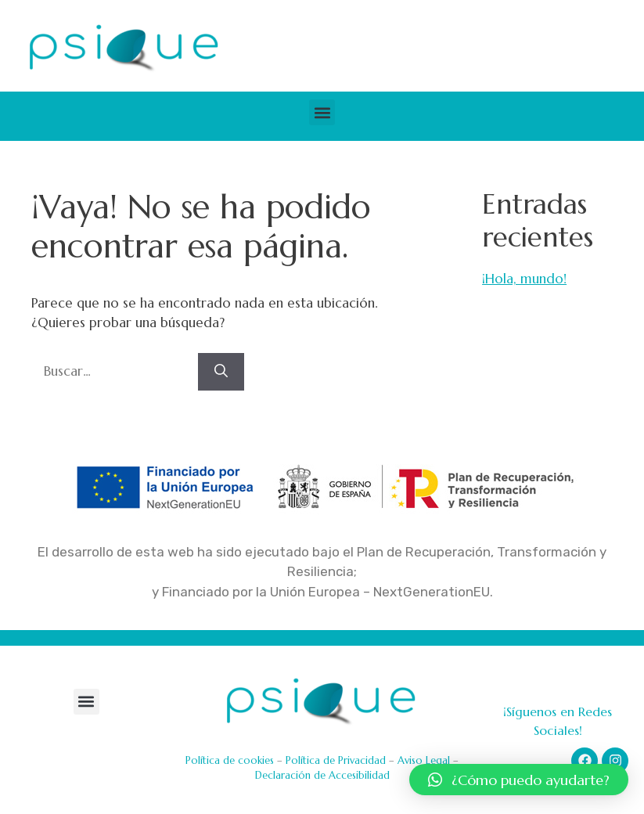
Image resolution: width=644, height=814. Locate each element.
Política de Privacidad (336, 760)
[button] (322, 112)
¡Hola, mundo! (524, 279)
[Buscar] (221, 372)
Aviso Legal (424, 760)
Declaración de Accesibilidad (322, 775)
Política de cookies (230, 760)
